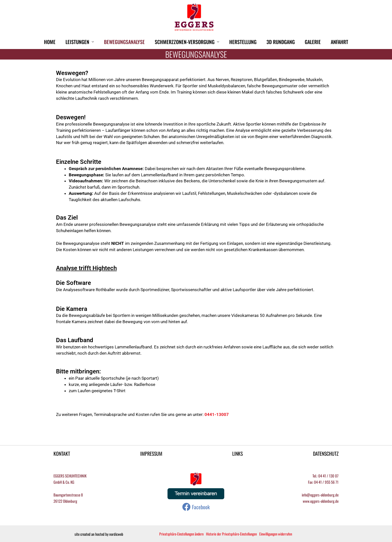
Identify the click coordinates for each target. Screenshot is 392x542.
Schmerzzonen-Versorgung (185, 42)
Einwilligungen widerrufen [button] (282, 534)
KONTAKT (62, 454)
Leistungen (77, 42)
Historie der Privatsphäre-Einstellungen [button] (235, 534)
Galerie (313, 42)
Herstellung (243, 42)
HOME (50, 42)
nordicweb (116, 534)
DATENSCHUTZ (325, 454)
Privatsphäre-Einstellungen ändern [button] (183, 534)
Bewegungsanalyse (124, 42)
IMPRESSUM (151, 454)
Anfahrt (339, 42)
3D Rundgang (281, 42)
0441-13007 (217, 414)
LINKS (237, 454)
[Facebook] (196, 507)
